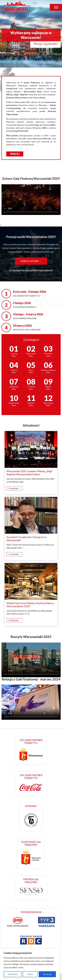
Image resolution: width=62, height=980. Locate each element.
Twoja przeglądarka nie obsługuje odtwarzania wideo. (31, 200)
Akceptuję (47, 974)
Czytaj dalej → (14, 488)
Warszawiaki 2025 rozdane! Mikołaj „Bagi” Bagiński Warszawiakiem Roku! (30, 473)
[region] (30, 964)
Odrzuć (30, 974)
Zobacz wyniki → (31, 261)
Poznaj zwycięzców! (45, 44)
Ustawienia (13, 974)
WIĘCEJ (15, 154)
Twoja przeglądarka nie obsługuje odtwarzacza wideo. (31, 659)
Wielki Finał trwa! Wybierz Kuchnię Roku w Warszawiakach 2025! (30, 605)
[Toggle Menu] (56, 7)
